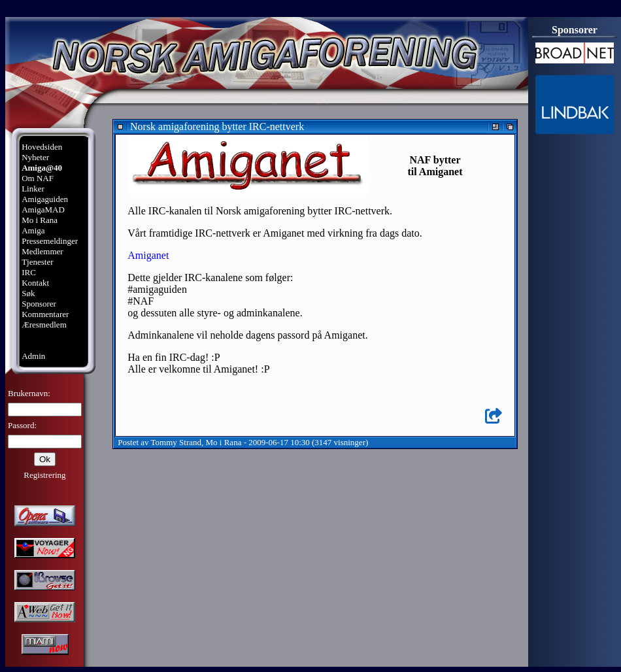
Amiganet (148, 255)
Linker (33, 189)
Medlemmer (42, 251)
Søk (28, 293)
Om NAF (38, 178)
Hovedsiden (42, 147)
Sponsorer (39, 304)
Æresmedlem (44, 325)
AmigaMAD (43, 210)
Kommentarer (45, 314)
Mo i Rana (40, 220)
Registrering (44, 475)
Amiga (33, 230)
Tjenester (37, 262)
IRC (29, 272)
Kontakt (35, 283)
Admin (33, 356)
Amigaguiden (45, 199)
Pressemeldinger (50, 241)
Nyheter (35, 157)
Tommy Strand (176, 442)
